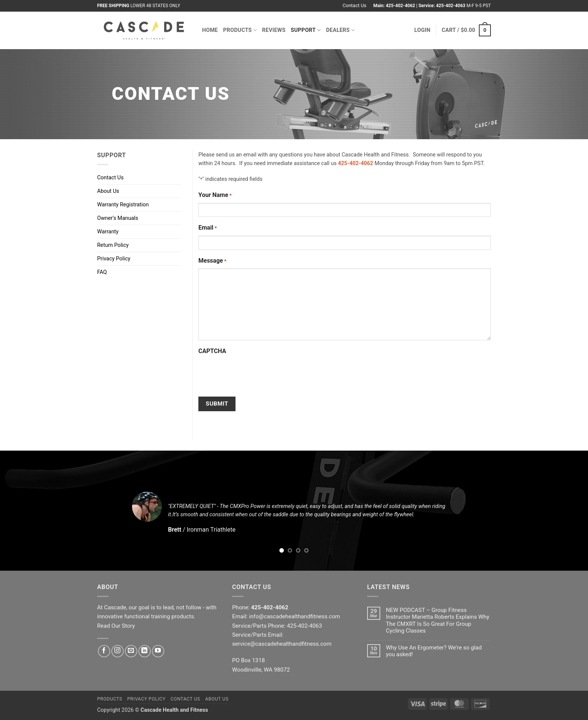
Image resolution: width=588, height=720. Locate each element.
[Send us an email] (131, 651)
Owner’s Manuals (118, 218)
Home (210, 30)
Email (208, 228)
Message (212, 261)
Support (306, 30)
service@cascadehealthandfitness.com (282, 644)
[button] (422, 30)
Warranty (108, 232)
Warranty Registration (123, 205)
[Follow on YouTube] (158, 651)
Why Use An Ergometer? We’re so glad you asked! (434, 651)
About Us (108, 191)
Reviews (274, 30)
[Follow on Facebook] (104, 651)
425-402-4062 (400, 6)
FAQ (102, 272)
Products (240, 30)
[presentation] (255, 374)
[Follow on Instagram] (118, 651)
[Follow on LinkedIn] (145, 651)
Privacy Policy (114, 259)
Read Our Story (116, 626)
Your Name (215, 195)
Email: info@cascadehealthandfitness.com (286, 616)
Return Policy (113, 245)
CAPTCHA (212, 351)
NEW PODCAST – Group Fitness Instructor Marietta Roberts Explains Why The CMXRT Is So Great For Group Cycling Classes (438, 620)
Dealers (340, 30)
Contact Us (354, 5)
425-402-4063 (451, 6)
